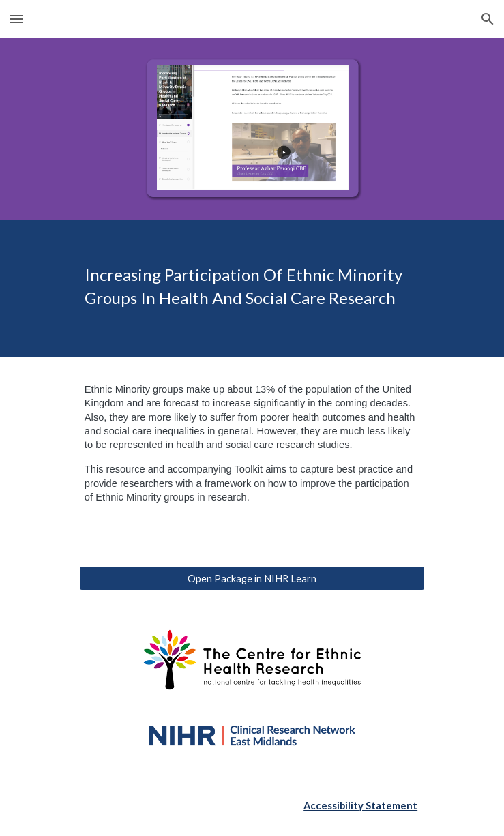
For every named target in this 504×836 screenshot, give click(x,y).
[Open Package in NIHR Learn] (252, 578)
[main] (252, 288)
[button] (16, 19)
